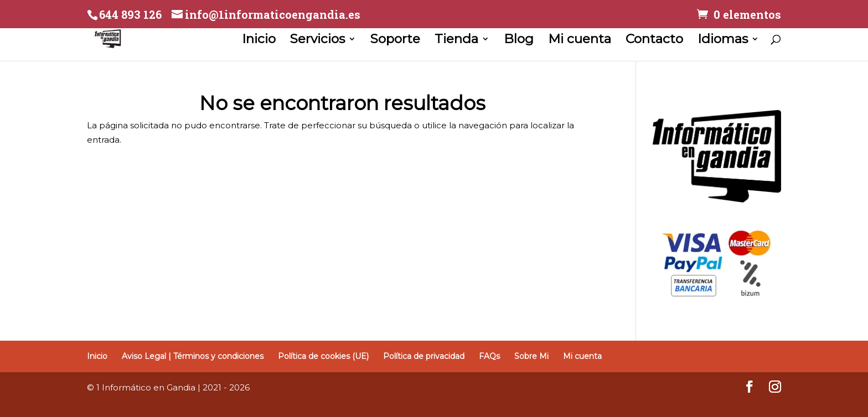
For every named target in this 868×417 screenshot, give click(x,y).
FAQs (489, 356)
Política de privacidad (424, 356)
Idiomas (723, 41)
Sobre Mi (531, 356)
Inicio (259, 41)
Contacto (654, 41)
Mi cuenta (580, 41)
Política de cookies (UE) (323, 356)
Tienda (456, 41)
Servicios (317, 41)
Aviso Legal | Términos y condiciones (193, 356)
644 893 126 (130, 14)
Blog (519, 41)
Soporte (395, 41)
